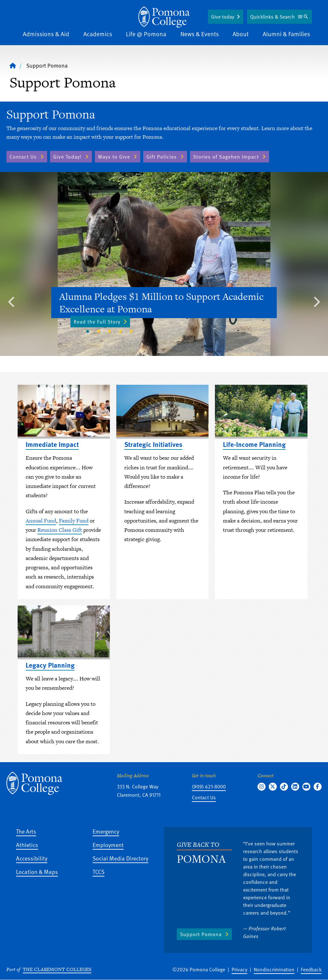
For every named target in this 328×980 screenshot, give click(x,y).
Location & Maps (37, 872)
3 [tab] (109, 332)
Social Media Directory (120, 858)
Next (316, 300)
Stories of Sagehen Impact (226, 157)
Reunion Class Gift (60, 530)
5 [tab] (131, 332)
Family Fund (74, 521)
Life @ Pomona (146, 34)
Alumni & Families (286, 34)
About (241, 34)
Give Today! (67, 157)
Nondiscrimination (274, 969)
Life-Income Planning (254, 444)
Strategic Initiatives (153, 444)
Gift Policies (162, 157)
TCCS (98, 872)
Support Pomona (201, 934)
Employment (108, 845)
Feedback (311, 969)
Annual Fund (41, 521)
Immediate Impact (52, 444)
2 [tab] (98, 332)
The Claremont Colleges (57, 969)
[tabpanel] (164, 264)
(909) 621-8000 (209, 786)
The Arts (26, 831)
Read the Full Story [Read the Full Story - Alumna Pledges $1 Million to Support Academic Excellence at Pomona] (100, 322)
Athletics (27, 845)
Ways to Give (114, 157)
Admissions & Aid (46, 34)
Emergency (106, 831)
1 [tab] (87, 332)
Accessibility (32, 858)
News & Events (200, 34)
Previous (12, 300)
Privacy (239, 969)
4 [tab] (120, 332)
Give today (223, 17)
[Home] (164, 17)
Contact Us (23, 157)
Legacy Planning (50, 665)
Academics (98, 34)
